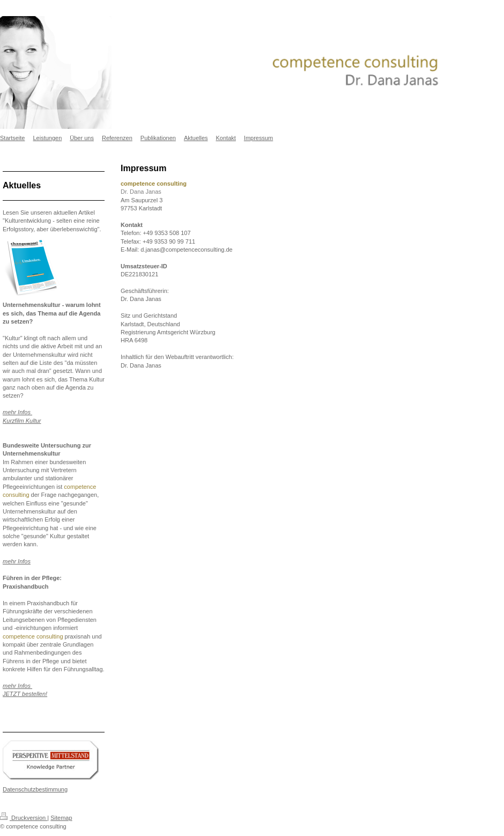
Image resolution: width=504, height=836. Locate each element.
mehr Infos (17, 561)
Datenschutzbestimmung (35, 789)
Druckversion (24, 818)
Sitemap (61, 818)
